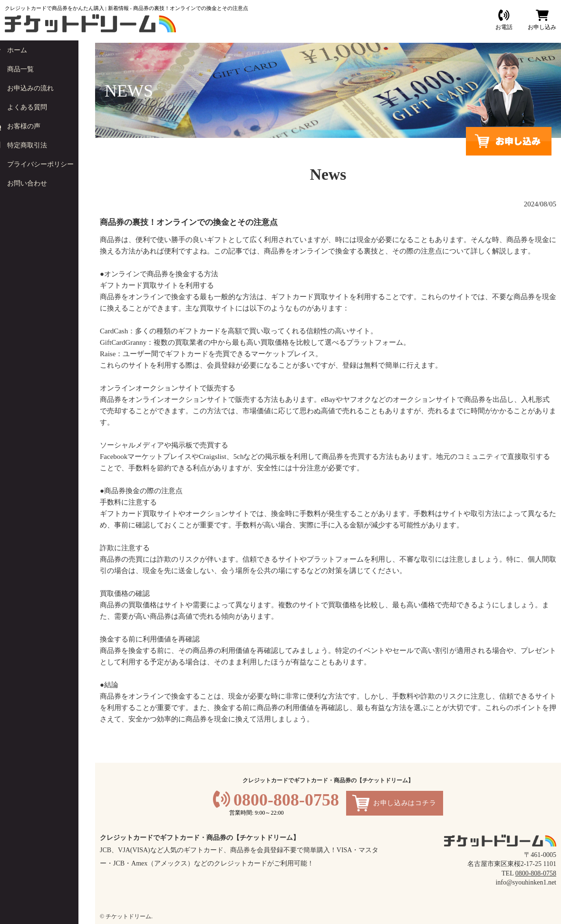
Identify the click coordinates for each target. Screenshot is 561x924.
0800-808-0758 (286, 800)
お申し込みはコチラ (405, 803)
